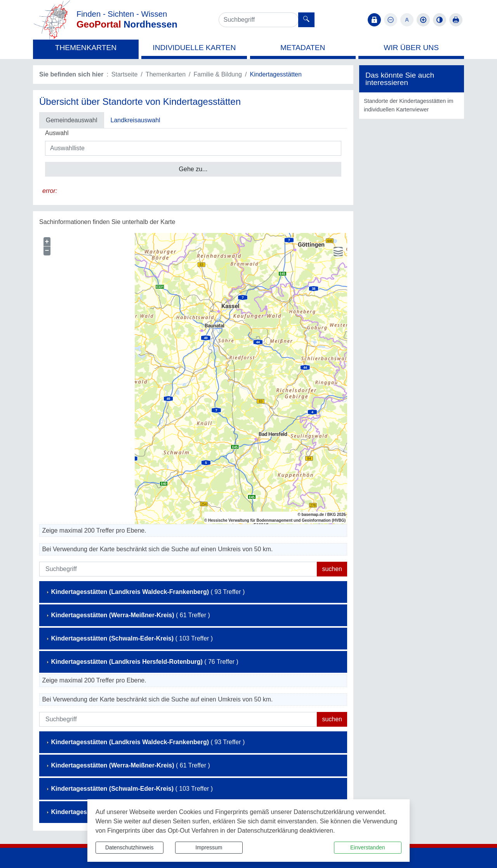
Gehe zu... (193, 169)
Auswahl (57, 133)
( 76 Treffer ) (142, 662)
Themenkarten (166, 74)
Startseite (125, 74)
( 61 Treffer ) (128, 615)
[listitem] (412, 105)
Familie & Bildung (218, 74)
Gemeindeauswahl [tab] (72, 120)
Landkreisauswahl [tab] (136, 120)
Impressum (209, 847)
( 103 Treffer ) (129, 638)
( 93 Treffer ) (145, 592)
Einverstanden (368, 847)
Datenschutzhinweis (129, 847)
